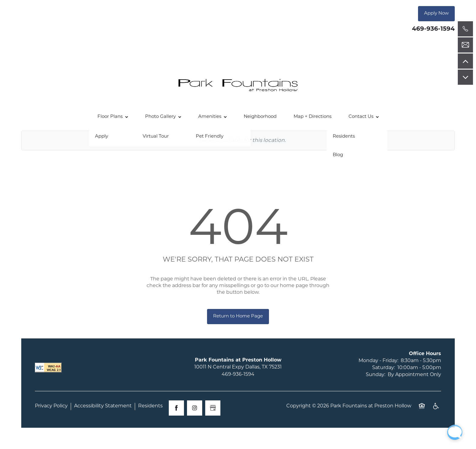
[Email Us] (465, 45)
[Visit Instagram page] (195, 408)
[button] (436, 14)
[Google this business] (213, 408)
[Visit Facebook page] (176, 408)
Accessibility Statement (103, 406)
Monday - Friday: (378, 361)
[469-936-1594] (465, 29)
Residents (150, 406)
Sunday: (376, 375)
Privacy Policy (51, 406)
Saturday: (384, 368)
